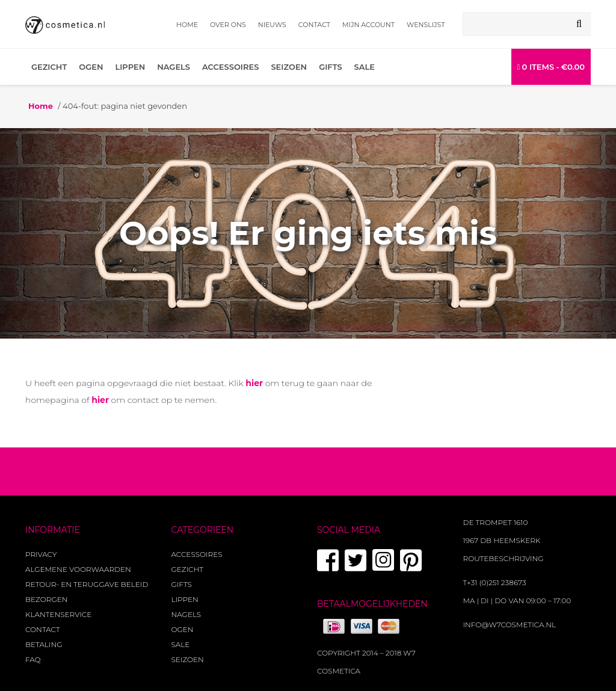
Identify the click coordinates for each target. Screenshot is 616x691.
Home (187, 25)
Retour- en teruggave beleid (87, 584)
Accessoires (230, 67)
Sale (365, 67)
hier (254, 383)
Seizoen (289, 67)
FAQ (33, 659)
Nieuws (272, 25)
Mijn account (368, 25)
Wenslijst (426, 25)
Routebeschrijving (504, 558)
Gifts (330, 67)
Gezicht (49, 67)
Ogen (91, 67)
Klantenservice (58, 614)
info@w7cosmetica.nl (510, 625)
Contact (314, 25)
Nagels (174, 67)
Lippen (130, 67)
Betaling (44, 644)
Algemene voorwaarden (78, 569)
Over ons (228, 25)
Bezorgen (46, 599)
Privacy (41, 554)
